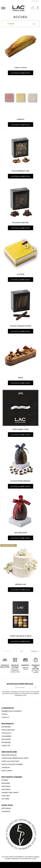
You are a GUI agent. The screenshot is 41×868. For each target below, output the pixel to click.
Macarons (6, 739)
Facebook (6, 811)
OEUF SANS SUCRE (20, 533)
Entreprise (6, 727)
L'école (5, 714)
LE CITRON (21, 274)
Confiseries (6, 736)
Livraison (6, 768)
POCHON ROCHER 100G (21, 223)
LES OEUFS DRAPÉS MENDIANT (20, 481)
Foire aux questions (10, 761)
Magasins (6, 783)
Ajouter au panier (21, 73)
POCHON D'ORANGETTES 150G (21, 326)
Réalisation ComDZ (30, 859)
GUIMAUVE (20, 119)
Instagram (6, 808)
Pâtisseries (6, 742)
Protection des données (12, 764)
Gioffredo (6, 790)
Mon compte (7, 771)
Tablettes (6, 746)
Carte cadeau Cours (21, 429)
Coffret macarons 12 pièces (20, 636)
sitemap (5, 780)
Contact (5, 717)
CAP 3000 (5, 799)
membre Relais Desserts (12, 711)
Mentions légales (9, 755)
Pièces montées (8, 730)
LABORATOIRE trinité (10, 793)
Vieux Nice (6, 796)
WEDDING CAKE (21, 584)
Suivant (35, 651)
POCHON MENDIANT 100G (21, 171)
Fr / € (35, 1)
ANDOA (21, 378)
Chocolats (6, 733)
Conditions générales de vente (15, 758)
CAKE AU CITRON (21, 68)
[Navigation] (3, 8)
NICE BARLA (6, 786)
